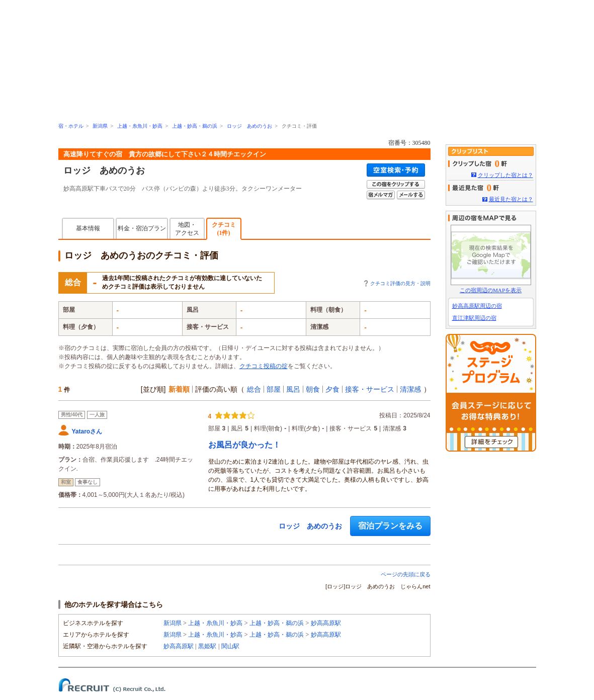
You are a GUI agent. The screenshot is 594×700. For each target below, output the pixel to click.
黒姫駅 (207, 646)
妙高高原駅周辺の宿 (477, 306)
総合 (254, 389)
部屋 (274, 389)
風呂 (293, 389)
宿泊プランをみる (390, 526)
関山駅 (230, 646)
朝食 (313, 389)
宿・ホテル (71, 126)
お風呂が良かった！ (244, 445)
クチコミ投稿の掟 (264, 366)
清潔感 (410, 389)
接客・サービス (370, 389)
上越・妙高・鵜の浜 (195, 126)
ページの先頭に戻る (406, 574)
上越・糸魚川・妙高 (140, 126)
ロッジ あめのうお (249, 126)
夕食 (332, 389)
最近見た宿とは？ (511, 199)
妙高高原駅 (326, 623)
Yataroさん (87, 431)
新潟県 (100, 126)
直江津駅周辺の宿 (474, 318)
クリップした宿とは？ (505, 175)
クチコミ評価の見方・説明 (400, 283)
